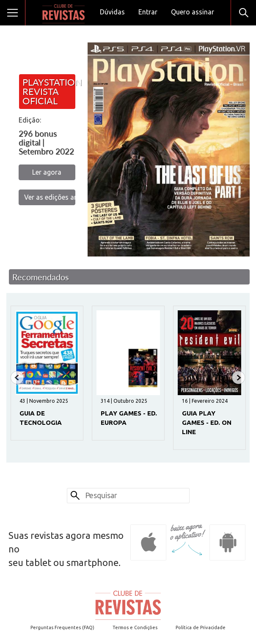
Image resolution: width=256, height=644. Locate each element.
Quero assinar (193, 12)
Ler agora (47, 172)
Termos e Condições (135, 627)
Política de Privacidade (201, 627)
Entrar (148, 12)
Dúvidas (112, 12)
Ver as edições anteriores (50, 197)
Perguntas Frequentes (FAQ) (62, 627)
